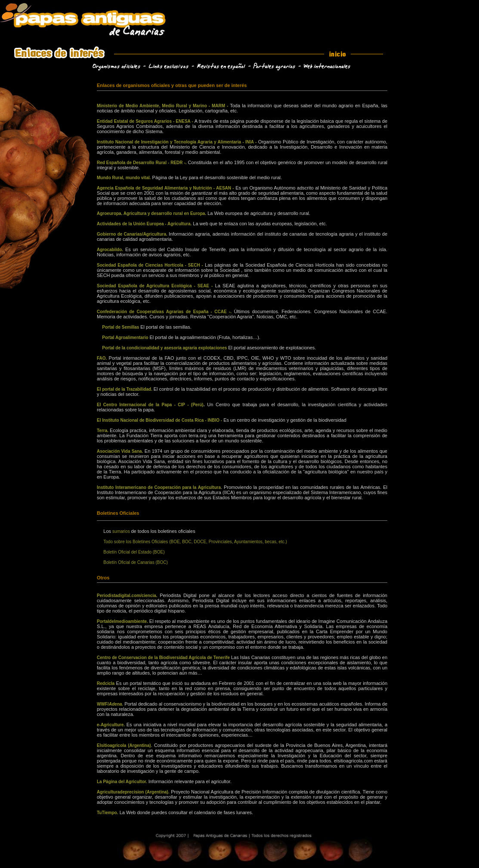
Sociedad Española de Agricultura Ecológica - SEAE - (155, 286)
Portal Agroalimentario (126, 338)
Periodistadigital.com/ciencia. (128, 596)
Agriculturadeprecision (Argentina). (133, 792)
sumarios (122, 531)
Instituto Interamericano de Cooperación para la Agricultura (159, 487)
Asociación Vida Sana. (120, 451)
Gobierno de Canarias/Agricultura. (133, 234)
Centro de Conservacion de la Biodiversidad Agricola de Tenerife (164, 658)
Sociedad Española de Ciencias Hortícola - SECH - (150, 265)
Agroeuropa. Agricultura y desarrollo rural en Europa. (151, 213)
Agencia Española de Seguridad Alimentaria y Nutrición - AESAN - (165, 188)
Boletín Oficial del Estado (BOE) (134, 552)
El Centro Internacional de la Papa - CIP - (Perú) (150, 405)
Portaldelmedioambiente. (123, 621)
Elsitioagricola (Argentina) (124, 745)
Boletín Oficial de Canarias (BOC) (136, 562)
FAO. (103, 358)
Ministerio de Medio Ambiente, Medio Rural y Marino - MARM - (162, 106)
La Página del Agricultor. (123, 782)
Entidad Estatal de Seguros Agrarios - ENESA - (146, 121)
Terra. (103, 431)
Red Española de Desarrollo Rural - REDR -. (142, 163)
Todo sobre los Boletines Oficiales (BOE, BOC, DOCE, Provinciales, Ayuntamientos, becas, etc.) (195, 542)
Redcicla (106, 683)
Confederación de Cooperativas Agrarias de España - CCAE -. (165, 312)
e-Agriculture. (112, 725)
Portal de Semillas (121, 327)
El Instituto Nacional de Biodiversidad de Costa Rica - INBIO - (159, 420)
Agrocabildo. (111, 250)
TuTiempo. (108, 813)
